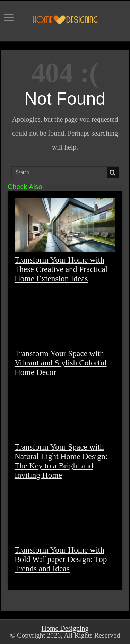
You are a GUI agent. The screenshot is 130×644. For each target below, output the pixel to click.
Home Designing (65, 628)
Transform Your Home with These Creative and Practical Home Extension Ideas (61, 269)
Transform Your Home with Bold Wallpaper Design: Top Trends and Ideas (61, 559)
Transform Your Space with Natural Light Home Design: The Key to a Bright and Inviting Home (61, 461)
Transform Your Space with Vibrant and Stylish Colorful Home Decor (61, 363)
